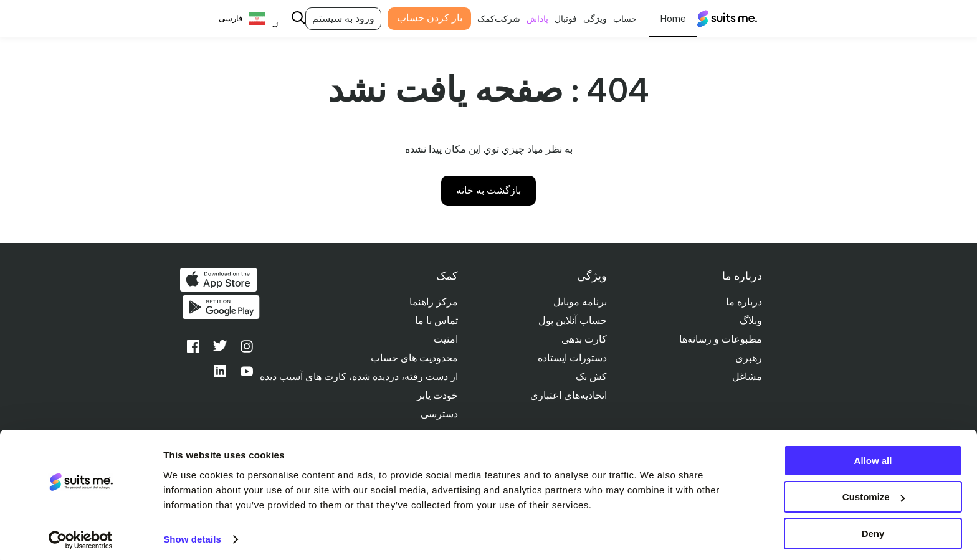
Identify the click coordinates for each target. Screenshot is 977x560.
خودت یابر (435, 395)
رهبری (748, 358)
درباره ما (743, 302)
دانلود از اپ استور (219, 280)
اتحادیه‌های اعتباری (567, 395)
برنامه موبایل (578, 302)
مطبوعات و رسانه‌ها (720, 339)
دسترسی (437, 414)
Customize (874, 493)
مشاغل (746, 377)
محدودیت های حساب (412, 358)
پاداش (527, 19)
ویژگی (584, 19)
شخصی (663, 19)
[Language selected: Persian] (238, 19)
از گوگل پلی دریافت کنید (219, 310)
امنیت (443, 339)
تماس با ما (434, 320)
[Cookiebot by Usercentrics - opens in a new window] (81, 536)
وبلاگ (750, 320)
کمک (475, 19)
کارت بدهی (582, 339)
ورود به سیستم (333, 18)
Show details (192, 535)
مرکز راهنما (431, 302)
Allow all (873, 456)
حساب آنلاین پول (571, 320)
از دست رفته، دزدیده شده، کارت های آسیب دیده (356, 377)
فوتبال (555, 19)
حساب (614, 19)
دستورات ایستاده (570, 358)
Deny (873, 529)
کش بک (589, 377)
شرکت (497, 19)
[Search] (288, 19)
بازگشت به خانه (488, 190)
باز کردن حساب (418, 18)
